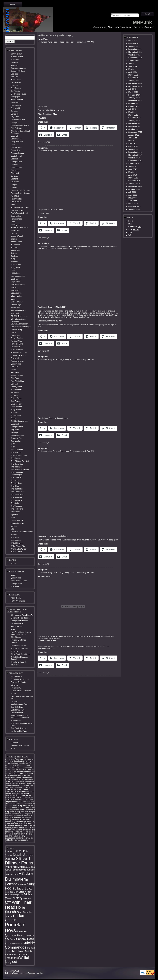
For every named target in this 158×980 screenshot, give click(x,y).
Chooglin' (15, 122)
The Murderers (17, 483)
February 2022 (134, 43)
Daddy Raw (16, 150)
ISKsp (13, 694)
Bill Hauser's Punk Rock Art (22, 615)
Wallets (14, 535)
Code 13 (14, 136)
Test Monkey (16, 441)
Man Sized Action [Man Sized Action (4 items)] (22, 892)
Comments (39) (44, 142)
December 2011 (135, 123)
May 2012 (132, 112)
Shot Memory (16, 390)
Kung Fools (15, 267)
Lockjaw (14, 701)
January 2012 (134, 121)
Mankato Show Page (19, 704)
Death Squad (16, 156)
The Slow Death (17, 495)
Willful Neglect (17, 543)
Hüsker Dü (15, 230)
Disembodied (16, 167)
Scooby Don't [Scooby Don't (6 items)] (25, 939)
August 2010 (134, 164)
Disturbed (15, 173)
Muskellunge (16, 305)
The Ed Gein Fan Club (20, 461)
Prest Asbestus (17, 350)
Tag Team (15, 430)
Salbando (15, 384)
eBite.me (14, 685)
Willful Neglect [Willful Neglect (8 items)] (17, 960)
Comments (135, 227)
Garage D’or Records (20, 621)
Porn (13, 748)
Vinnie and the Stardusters (22, 532)
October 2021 (134, 55)
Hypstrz (14, 233)
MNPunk (142, 22)
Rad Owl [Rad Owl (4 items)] (30, 936)
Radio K (14, 643)
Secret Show (43, 243)
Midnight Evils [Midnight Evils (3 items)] (18, 895)
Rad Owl (14, 367)
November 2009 (135, 186)
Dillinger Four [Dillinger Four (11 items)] (17, 863)
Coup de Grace (17, 142)
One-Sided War (17, 707)
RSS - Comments (18, 601)
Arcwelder (15, 60)
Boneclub (15, 114)
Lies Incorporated (18, 276)
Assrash (14, 65)
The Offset (15, 486)
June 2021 (133, 66)
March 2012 (133, 115)
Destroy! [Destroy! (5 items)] (10, 859)
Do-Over (14, 176)
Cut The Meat (16, 147)
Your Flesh (15, 665)
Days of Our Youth (18, 682)
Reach (13, 370)
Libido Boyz (16, 273)
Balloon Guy (16, 80)
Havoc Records (17, 626)
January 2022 (134, 46)
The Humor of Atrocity (20, 470)
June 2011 (133, 138)
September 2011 (135, 132)
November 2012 (135, 101)
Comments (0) (43, 238)
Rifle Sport (15, 378)
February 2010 (134, 181)
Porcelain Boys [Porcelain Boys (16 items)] (15, 927)
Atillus (41, 973)
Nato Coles (15, 307)
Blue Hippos (16, 105)
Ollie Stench (16, 637)
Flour (13, 205)
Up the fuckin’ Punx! (19, 731)
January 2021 (134, 81)
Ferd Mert (15, 196)
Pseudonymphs (17, 361)
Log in (131, 221)
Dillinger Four (16, 162)
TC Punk (14, 651)
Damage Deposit (18, 153)
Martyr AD (15, 290)
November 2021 (135, 52)
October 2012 (134, 103)
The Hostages (17, 467)
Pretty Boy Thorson (19, 352)
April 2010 (133, 175)
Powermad (15, 347)
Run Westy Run (17, 381)
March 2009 (133, 204)
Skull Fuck (15, 392)
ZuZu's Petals (16, 552)
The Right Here (17, 489)
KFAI (13, 259)
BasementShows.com (46, 648)
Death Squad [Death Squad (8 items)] (23, 855)
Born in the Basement (20, 679)
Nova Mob (15, 313)
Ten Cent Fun (16, 438)
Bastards (14, 85)
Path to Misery (17, 713)
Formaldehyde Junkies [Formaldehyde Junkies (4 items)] (23, 870)
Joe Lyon (14, 256)
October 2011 (134, 129)
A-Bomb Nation (17, 57)
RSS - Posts (16, 598)
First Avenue (16, 202)
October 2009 (134, 189)
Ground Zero (16, 216)
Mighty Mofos (16, 296)
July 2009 (132, 192)
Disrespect (15, 170)
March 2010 (133, 178)
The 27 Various (17, 450)
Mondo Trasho (17, 302)
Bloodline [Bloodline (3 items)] (9, 855)
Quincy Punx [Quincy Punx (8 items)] (15, 935)
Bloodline (15, 102)
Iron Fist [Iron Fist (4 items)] (22, 884)
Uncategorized (17, 520)
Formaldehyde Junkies (20, 207)
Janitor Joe (15, 250)
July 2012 (132, 109)
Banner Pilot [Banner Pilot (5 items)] (21, 851)
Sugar (13, 418)
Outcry (13, 332)
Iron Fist (14, 247)
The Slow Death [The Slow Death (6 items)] (21, 951)
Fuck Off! (14, 743)
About (13, 4)
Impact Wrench (17, 236)
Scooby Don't (16, 387)
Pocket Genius (17, 338)
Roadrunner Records (19, 646)
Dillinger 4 (105, 246)
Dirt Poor (14, 165)
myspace (51, 638)
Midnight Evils (17, 293)
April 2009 (133, 201)
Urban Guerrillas (18, 523)
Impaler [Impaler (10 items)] (18, 879)
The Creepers (16, 458)
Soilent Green (16, 398)
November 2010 (135, 155)
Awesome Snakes (18, 68)
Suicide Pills (16, 720)
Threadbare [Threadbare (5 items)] (12, 958)
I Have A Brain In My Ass (21, 691)
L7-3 (13, 270)
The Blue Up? (16, 452)
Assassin (14, 62)
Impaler (14, 239)
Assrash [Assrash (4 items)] (9, 851)
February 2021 (134, 78)
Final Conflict (16, 199)
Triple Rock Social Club (20, 654)
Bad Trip (14, 77)
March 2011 (133, 146)
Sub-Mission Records (20, 648)
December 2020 (135, 83)
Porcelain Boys (17, 344)
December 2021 (135, 49)
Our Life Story (17, 330)
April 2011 (133, 143)
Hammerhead (16, 219)
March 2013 (133, 92)
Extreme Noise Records (21, 193)
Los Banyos (16, 279)
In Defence (15, 245)
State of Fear (16, 404)
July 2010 (132, 166)
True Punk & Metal (18, 728)
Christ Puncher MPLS (20, 125)
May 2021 (132, 69)
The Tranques (17, 506)
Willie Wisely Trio (18, 546)
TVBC (13, 517)
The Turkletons (17, 509)
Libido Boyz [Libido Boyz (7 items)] (23, 888)
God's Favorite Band (19, 213)
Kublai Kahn (16, 265)
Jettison (14, 253)
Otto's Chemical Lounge (21, 327)
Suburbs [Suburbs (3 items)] (19, 943)
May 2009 (132, 198)
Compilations (16, 139)
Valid (134, 229)
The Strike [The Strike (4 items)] (22, 954)
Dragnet (14, 185)
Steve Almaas (16, 407)
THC (13, 444)
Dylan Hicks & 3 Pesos (20, 190)
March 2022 (133, 41)
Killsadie (14, 262)
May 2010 (132, 172)
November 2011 (135, 126)
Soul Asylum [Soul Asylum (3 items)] (10, 943)
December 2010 (135, 152)
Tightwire (14, 515)
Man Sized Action (18, 285)
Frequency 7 (16, 688)
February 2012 (134, 118)
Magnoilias (15, 282)
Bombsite (15, 111)
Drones (14, 187)
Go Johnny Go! (17, 624)
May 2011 (132, 141)
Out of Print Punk (18, 710)
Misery (13, 299)
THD (13, 447)
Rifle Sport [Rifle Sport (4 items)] (10, 939)
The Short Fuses (18, 492)
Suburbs (14, 412)
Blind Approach (17, 100)
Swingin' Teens (17, 427)
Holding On (15, 225)
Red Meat (15, 372)
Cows (13, 144)
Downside (15, 182)
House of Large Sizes (20, 227)
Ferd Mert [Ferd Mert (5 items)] (17, 867)
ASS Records (16, 676)
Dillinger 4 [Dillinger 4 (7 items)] (23, 859)
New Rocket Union (18, 310)
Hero (13, 222)
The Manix (15, 480)
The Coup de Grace (19, 581)
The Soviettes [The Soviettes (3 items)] (10, 954)
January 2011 (134, 149)
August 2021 (134, 61)
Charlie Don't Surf (18, 120)
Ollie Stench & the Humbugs (18, 320)
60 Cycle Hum (17, 54)
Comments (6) (43, 673)
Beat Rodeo (16, 88)
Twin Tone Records (19, 662)
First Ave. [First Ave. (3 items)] (27, 867)
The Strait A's (16, 500)
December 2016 (135, 86)
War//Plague (16, 540)
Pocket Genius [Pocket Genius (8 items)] (14, 918)
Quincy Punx (16, 364)
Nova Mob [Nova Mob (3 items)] (27, 898)
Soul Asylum (16, 401)
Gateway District (18, 210)
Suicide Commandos (19, 421)
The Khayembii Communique (17, 474)
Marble (14, 287)
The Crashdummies (19, 455)
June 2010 (133, 169)
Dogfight (14, 179)
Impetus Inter (16, 242)
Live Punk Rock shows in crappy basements (21, 633)
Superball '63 (16, 424)
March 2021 (133, 75)
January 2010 (134, 184)
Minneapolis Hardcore (20, 746)
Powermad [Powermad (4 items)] (22, 931)
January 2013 (134, 98)
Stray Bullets (16, 410)
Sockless (14, 395)
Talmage (14, 432)
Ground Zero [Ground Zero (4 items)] (11, 874)
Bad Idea (14, 74)
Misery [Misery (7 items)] (18, 898)
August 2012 (134, 106)
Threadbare (16, 512)
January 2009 (134, 209)
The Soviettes (16, 497)
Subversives (16, 415)
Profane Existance (18, 640)
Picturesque (16, 335)
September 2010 (135, 161)
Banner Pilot (16, 82)
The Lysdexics (17, 477)
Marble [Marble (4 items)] (8, 895)
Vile (12, 529)
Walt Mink (15, 537)
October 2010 (134, 158)
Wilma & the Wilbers (19, 549)
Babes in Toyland (18, 71)
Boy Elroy (15, 117)
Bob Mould (15, 108)
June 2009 (133, 195)
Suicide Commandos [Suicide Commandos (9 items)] (20, 945)
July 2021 (132, 63)
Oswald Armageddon (19, 324)
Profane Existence (18, 355)
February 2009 (134, 206)
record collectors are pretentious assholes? (20, 717)
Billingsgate (15, 97)
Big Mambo (15, 91)
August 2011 (134, 135)
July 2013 (132, 89)
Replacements (17, 375)
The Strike (15, 503)
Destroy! (14, 159)
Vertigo (14, 526)
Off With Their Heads (19, 316)
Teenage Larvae (17, 435)
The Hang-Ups (17, 464)
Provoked (15, 358)
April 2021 (133, 72)
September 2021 (135, 58)
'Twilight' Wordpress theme (16, 973)
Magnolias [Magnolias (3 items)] (9, 892)
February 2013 (134, 95)
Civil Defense (16, 128)
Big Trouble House (18, 94)
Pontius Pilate (16, 341)
